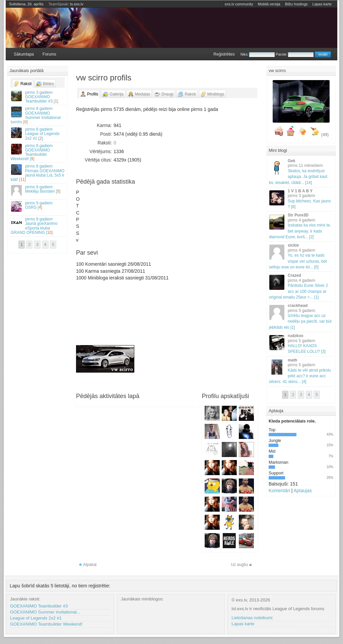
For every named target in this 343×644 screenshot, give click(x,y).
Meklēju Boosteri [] (38, 190)
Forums (49, 54)
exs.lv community (239, 4)
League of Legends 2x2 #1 (36, 618)
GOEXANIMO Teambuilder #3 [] (38, 97)
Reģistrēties (224, 54)
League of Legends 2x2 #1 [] (38, 134)
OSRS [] (38, 206)
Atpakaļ (90, 565)
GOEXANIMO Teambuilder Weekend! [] (38, 152)
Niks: (258, 54)
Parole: (295, 54)
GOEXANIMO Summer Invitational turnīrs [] (38, 115)
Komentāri (279, 491)
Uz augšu (239, 565)
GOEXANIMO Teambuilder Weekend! (46, 624)
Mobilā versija (269, 4)
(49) (325, 135)
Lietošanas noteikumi (252, 618)
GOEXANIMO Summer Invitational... (45, 612)
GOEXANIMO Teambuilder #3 (39, 606)
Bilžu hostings (296, 4)
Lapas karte (322, 4)
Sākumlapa (24, 54)
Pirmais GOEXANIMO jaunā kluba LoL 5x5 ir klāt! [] (38, 173)
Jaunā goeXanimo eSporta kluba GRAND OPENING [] (38, 226)
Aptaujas (302, 491)
